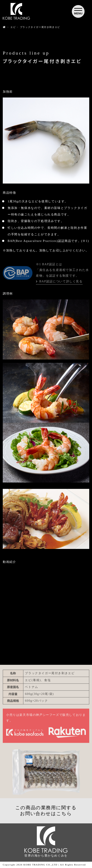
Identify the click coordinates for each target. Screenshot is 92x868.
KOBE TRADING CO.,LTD (40, 865)
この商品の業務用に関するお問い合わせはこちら (46, 811)
